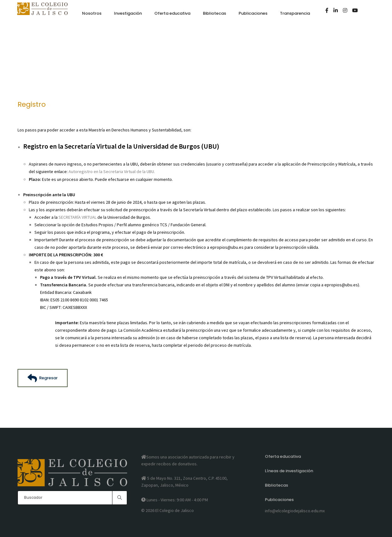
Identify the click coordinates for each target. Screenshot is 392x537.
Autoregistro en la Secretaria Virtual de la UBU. (112, 171)
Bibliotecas (276, 485)
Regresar (43, 378)
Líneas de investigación (289, 471)
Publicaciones (279, 499)
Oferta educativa (283, 457)
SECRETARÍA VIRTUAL (77, 217)
